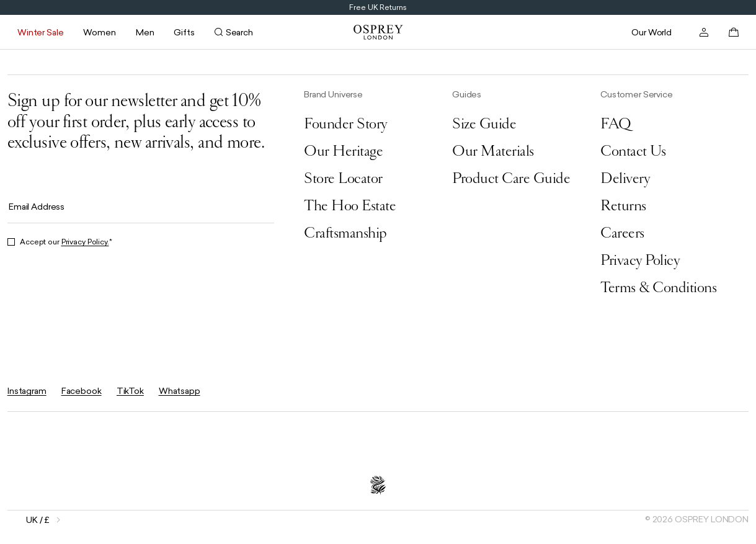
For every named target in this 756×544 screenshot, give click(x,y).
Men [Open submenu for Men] (145, 32)
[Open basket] (734, 32)
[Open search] (234, 32)
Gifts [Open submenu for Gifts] (184, 32)
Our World (651, 32)
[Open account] (704, 32)
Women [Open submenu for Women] (99, 32)
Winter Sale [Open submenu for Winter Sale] (40, 32)
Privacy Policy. (85, 242)
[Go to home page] (378, 32)
